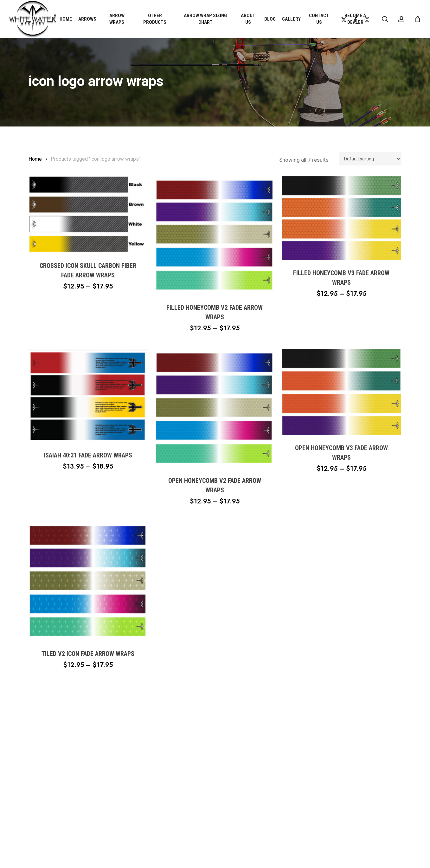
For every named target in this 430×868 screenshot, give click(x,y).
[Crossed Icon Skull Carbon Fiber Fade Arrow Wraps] (88, 214)
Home (35, 159)
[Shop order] (370, 159)
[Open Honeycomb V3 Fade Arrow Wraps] (341, 392)
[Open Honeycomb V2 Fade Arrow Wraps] (215, 408)
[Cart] (418, 19)
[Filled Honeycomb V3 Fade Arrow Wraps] (341, 218)
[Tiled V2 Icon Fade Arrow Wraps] (88, 581)
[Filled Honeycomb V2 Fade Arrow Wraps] (215, 236)
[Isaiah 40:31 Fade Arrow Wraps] (88, 396)
